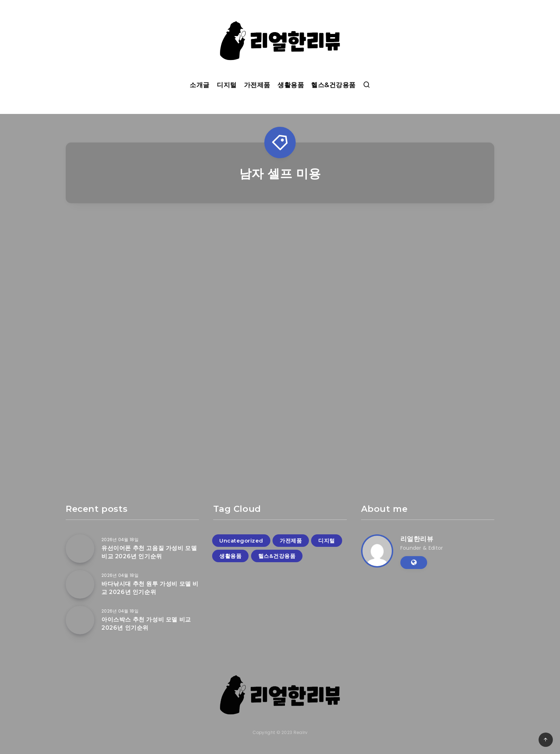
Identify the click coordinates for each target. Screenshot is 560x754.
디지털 (227, 85)
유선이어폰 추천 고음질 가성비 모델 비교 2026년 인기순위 (149, 552)
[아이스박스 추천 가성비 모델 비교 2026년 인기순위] (80, 620)
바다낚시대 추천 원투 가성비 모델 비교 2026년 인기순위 (150, 588)
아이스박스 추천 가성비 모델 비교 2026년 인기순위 (146, 624)
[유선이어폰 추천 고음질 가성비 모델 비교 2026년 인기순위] (80, 549)
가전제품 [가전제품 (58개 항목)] (291, 541)
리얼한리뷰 (417, 539)
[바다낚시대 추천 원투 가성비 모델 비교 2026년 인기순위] (80, 584)
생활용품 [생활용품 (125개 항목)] (230, 556)
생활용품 (291, 85)
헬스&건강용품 (333, 85)
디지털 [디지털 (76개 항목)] (327, 541)
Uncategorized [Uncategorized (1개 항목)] (241, 541)
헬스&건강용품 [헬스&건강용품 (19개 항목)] (277, 556)
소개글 (200, 85)
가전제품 (257, 85)
